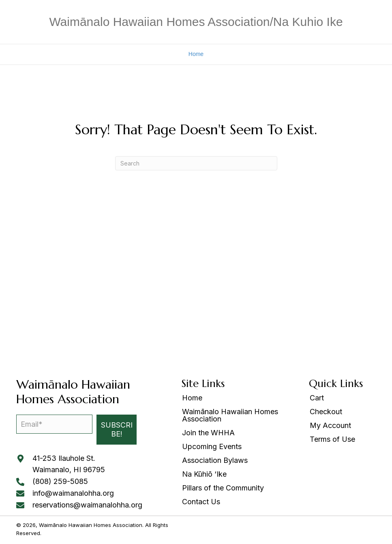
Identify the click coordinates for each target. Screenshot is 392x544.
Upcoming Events (212, 447)
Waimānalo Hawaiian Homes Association (230, 416)
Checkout (326, 412)
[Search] (196, 163)
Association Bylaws (215, 461)
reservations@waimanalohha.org (87, 505)
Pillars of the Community (223, 488)
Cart (317, 398)
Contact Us (201, 502)
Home (196, 54)
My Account (330, 426)
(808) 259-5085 (60, 481)
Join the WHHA (208, 433)
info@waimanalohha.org (73, 493)
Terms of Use (332, 440)
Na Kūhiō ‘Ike (204, 474)
